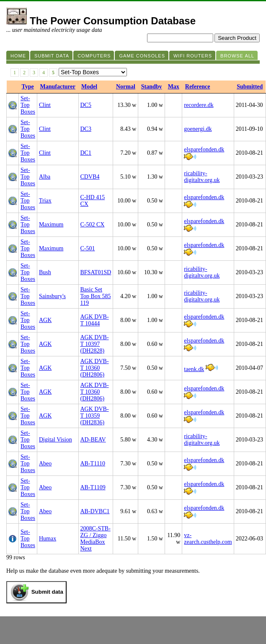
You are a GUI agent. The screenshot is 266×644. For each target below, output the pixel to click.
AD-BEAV (93, 440)
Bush (45, 272)
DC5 (86, 105)
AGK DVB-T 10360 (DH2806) (95, 368)
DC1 (86, 153)
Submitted (250, 87)
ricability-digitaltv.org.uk (202, 177)
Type (28, 87)
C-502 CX (93, 225)
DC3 (86, 129)
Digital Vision (56, 440)
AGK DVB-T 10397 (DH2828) (95, 344)
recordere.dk (199, 105)
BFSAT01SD (96, 272)
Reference (198, 87)
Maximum (51, 225)
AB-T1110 (93, 464)
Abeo (45, 464)
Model (89, 87)
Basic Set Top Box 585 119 (96, 296)
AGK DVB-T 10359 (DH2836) (95, 416)
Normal (126, 87)
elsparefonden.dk (204, 149)
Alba (45, 177)
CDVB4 (90, 177)
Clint (45, 105)
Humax (48, 539)
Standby (152, 87)
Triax (45, 201)
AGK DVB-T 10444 (95, 320)
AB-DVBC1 (95, 511)
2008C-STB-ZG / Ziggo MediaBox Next (96, 539)
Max (174, 87)
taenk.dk (194, 369)
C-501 (88, 248)
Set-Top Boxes (28, 105)
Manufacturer (58, 87)
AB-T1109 (93, 487)
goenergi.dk (198, 129)
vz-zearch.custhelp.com (208, 539)
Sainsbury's (52, 296)
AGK (45, 320)
